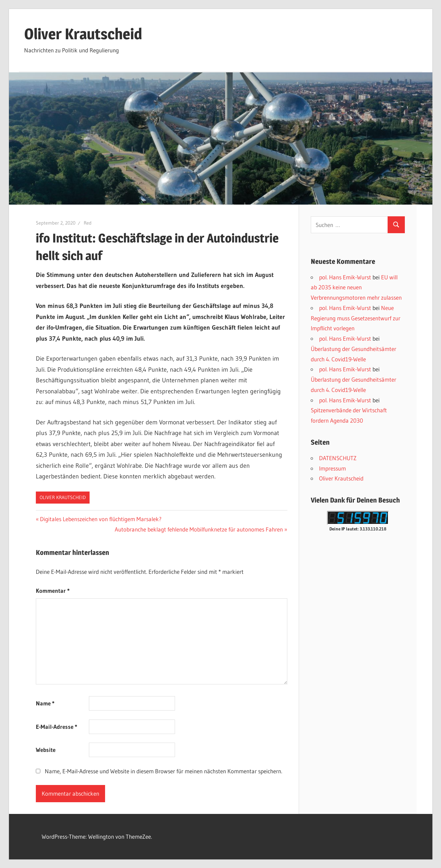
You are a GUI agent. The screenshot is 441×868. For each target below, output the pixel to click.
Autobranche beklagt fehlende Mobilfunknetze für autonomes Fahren (199, 529)
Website (46, 750)
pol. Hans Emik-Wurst (345, 277)
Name (45, 703)
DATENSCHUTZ (338, 458)
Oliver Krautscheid (83, 34)
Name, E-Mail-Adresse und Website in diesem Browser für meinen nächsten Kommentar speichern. (163, 771)
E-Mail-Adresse (57, 727)
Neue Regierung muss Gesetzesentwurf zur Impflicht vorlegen (356, 318)
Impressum (332, 468)
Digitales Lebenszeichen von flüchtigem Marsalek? (101, 519)
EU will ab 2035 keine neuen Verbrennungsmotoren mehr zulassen (356, 287)
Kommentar (53, 591)
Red (88, 223)
